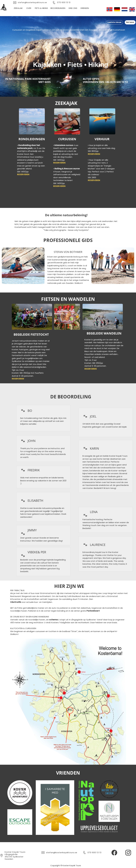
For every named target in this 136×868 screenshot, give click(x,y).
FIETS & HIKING (41, 8)
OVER (29, 8)
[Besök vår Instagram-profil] (128, 853)
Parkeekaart (93, 611)
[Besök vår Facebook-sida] (114, 853)
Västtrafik (16, 602)
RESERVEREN (23, 174)
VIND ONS (73, 8)
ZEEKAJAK (18, 8)
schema (54, 620)
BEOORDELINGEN (58, 8)
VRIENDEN (85, 8)
